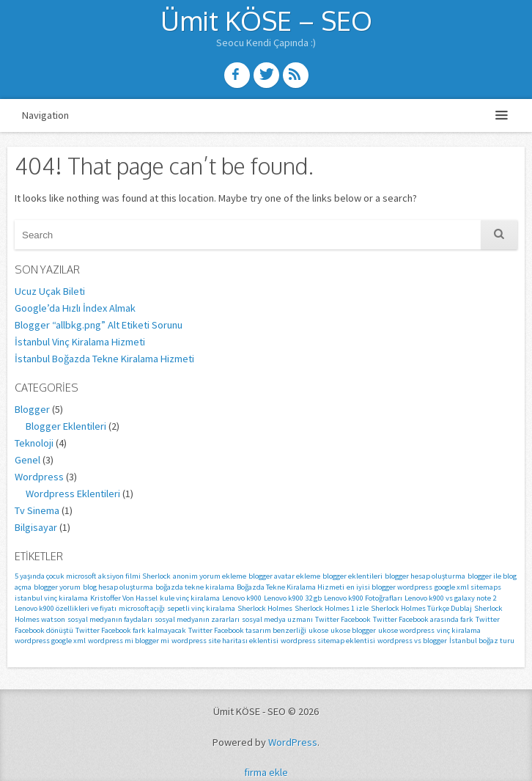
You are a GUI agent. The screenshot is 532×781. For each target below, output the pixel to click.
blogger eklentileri (352, 576)
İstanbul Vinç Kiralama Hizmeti (80, 342)
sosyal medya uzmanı (277, 619)
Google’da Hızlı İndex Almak (75, 308)
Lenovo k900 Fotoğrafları (363, 598)
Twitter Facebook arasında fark (423, 619)
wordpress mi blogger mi (129, 641)
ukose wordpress (406, 630)
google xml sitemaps (468, 587)
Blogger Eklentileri (66, 426)
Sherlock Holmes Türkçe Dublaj (421, 608)
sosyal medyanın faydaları (110, 619)
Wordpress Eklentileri (73, 494)
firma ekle (266, 772)
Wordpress (39, 477)
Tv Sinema (37, 510)
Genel (27, 460)
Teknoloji (34, 443)
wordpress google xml (50, 641)
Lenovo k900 (242, 598)
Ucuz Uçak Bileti (50, 291)
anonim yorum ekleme (210, 576)
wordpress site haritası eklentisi (225, 641)
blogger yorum (57, 587)
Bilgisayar (36, 527)
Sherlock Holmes (265, 608)
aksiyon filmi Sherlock (134, 576)
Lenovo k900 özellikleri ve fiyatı (66, 608)
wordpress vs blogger (412, 641)
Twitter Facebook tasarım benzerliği (247, 630)
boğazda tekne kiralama (195, 587)
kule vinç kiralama (190, 598)
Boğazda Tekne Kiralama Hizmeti (291, 587)
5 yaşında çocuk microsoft (55, 576)
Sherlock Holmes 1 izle (332, 608)
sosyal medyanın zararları (197, 619)
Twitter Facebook (343, 619)
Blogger (32, 409)
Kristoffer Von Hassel (124, 598)
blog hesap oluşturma (118, 587)
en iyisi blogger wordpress (389, 587)
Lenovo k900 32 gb (293, 598)
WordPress (293, 742)
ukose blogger (353, 630)
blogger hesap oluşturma (425, 576)
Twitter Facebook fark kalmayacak (131, 630)
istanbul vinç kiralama (51, 598)
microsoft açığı (142, 608)
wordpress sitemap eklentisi (328, 641)
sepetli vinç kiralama (201, 608)
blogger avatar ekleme (284, 576)
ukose (318, 630)
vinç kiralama (459, 630)
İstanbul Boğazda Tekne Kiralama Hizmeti (104, 359)
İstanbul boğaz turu (482, 641)
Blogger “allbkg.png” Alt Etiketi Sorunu (99, 325)
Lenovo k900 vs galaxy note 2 (450, 598)
